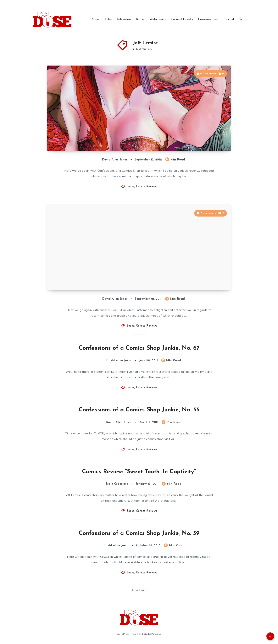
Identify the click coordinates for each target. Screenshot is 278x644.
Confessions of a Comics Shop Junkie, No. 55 (139, 410)
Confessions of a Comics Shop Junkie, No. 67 (139, 348)
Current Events (182, 19)
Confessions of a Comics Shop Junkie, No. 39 (139, 534)
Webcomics (158, 19)
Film (108, 19)
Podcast (228, 19)
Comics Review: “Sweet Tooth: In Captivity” (139, 472)
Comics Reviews (147, 187)
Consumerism (208, 19)
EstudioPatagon (152, 634)
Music (96, 19)
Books (140, 19)
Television (124, 19)
